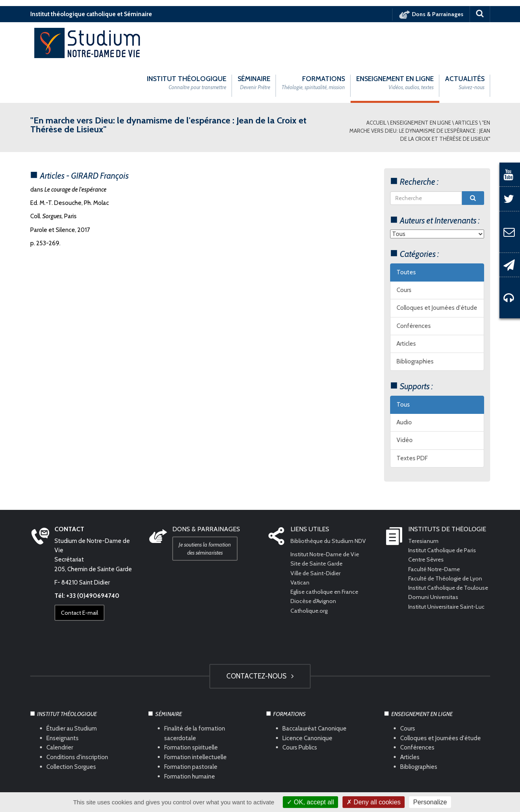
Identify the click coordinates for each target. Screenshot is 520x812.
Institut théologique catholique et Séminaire (91, 14)
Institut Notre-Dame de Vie (327, 514)
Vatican (300, 542)
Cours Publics (300, 708)
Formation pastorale (191, 727)
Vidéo (405, 400)
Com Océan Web (269, 788)
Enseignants (63, 698)
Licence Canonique (307, 698)
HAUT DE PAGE (260, 767)
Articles (467, 82)
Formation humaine (190, 737)
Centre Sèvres (427, 520)
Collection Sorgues (71, 727)
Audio (404, 382)
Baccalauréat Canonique (314, 688)
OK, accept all (310, 802)
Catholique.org (310, 570)
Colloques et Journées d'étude (437, 268)
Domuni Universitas (434, 566)
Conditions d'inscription (77, 717)
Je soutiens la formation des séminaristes (207, 508)
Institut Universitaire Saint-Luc (448, 576)
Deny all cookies (374, 802)
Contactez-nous (260, 636)
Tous (403, 364)
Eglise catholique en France (326, 552)
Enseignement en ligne (421, 82)
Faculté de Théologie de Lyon (447, 538)
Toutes (406, 232)
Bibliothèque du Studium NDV (330, 501)
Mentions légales (186, 788)
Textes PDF (412, 418)
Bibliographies (415, 321)
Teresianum (424, 501)
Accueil (376, 82)
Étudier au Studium (72, 688)
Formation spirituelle (191, 708)
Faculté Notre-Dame (436, 529)
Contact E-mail (82, 573)
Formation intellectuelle (195, 717)
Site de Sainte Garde (318, 524)
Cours (404, 250)
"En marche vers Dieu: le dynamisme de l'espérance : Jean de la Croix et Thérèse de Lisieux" (420, 90)
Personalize (430, 802)
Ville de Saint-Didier (318, 533)
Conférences (414, 286)
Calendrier (60, 708)
